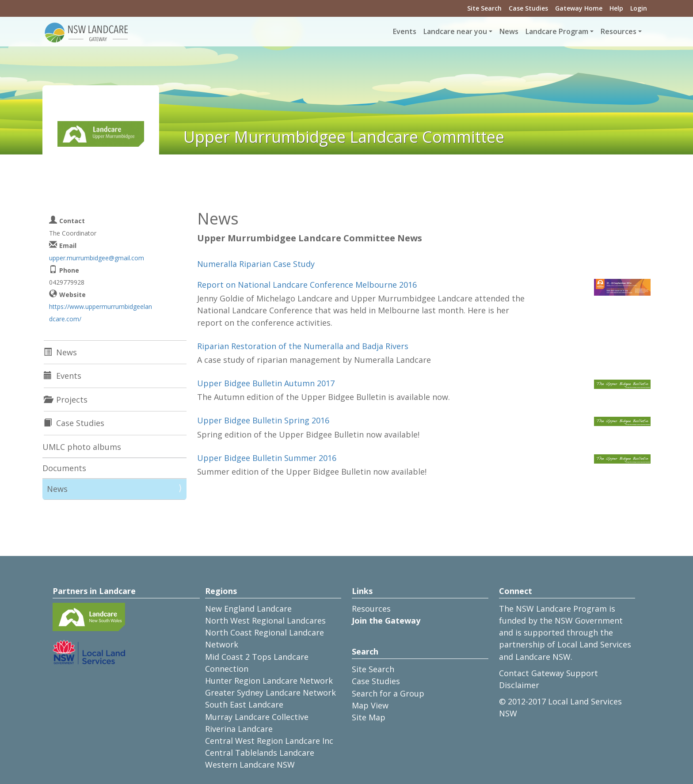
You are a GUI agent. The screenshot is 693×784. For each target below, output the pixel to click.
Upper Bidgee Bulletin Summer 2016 (267, 458)
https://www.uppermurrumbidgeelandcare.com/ (101, 312)
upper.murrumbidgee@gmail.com (97, 258)
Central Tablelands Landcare (260, 753)
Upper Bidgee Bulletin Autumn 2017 (266, 383)
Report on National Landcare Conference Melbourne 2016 (307, 285)
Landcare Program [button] (557, 31)
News (509, 31)
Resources (371, 609)
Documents (64, 468)
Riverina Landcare (239, 729)
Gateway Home (579, 8)
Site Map (369, 717)
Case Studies (528, 8)
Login (639, 8)
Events (405, 31)
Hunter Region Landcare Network (269, 681)
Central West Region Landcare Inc (269, 741)
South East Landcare (244, 704)
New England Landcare (248, 609)
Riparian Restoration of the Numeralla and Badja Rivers (303, 346)
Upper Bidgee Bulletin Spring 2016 (263, 420)
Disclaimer (519, 685)
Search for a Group (388, 693)
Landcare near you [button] (455, 31)
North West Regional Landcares (265, 620)
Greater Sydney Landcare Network (270, 693)
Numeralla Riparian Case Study (256, 264)
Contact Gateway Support (548, 673)
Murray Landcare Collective (257, 717)
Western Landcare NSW (250, 765)
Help (616, 8)
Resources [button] (619, 31)
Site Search (484, 8)
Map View (370, 705)
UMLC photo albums (82, 447)
